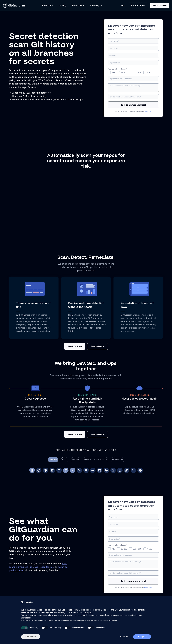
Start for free (160, 5)
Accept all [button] (142, 637)
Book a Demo (138, 5)
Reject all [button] (124, 637)
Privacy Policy (148, 111)
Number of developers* (117, 69)
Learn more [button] (31, 637)
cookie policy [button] (87, 612)
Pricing (63, 5)
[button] (150, 602)
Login (123, 5)
